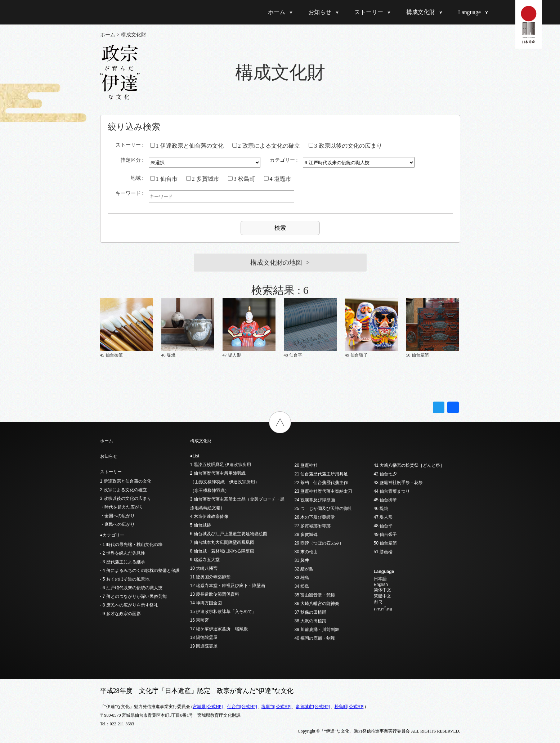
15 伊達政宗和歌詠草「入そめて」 (223, 612)
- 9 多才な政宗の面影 (120, 614)
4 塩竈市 (278, 179)
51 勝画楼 (383, 552)
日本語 (380, 579)
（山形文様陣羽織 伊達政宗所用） (225, 482)
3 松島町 (242, 179)
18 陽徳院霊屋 (204, 637)
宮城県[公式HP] (208, 707)
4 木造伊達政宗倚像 (209, 516)
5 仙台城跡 (201, 525)
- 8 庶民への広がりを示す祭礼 (129, 605)
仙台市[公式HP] (242, 707)
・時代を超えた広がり (122, 507)
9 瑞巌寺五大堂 (205, 560)
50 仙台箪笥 (386, 543)
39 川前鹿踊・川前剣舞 (317, 630)
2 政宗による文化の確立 (266, 146)
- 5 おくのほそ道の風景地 (125, 579)
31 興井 (302, 560)
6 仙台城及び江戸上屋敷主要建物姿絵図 (229, 534)
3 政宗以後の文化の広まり (345, 146)
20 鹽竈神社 (306, 465)
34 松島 (302, 586)
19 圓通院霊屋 (204, 646)
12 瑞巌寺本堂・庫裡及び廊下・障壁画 (228, 586)
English (381, 585)
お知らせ (320, 12)
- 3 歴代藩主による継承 (123, 562)
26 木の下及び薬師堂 (315, 517)
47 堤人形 (383, 517)
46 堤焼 (381, 509)
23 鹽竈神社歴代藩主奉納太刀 (324, 491)
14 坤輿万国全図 (206, 603)
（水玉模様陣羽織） (210, 491)
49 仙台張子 (386, 534)
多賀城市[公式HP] (313, 707)
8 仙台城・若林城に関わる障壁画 (222, 551)
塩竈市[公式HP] (276, 707)
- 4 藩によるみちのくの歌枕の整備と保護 (140, 570)
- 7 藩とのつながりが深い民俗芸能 (133, 596)
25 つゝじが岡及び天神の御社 (324, 509)
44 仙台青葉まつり (392, 491)
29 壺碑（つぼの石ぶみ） (319, 543)
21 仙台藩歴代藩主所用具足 (321, 474)
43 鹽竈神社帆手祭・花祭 (398, 483)
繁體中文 (382, 596)
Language (469, 12)
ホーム (277, 12)
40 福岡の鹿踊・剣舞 (315, 638)
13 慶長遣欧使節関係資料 (215, 594)
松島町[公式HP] (350, 707)
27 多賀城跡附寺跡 (313, 526)
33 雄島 (302, 578)
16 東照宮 (200, 620)
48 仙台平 (383, 526)
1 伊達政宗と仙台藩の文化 (187, 146)
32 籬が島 (304, 569)
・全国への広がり (117, 516)
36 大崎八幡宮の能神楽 (317, 604)
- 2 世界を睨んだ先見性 (123, 553)
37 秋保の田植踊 (311, 612)
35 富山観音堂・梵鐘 (315, 595)
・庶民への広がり (117, 524)
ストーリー (369, 12)
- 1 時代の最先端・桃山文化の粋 (131, 545)
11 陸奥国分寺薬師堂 (210, 577)
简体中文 (382, 590)
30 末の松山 (306, 552)
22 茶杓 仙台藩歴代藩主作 (321, 483)
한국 (378, 602)
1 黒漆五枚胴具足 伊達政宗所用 (221, 465)
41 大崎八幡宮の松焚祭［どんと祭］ (409, 465)
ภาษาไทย (383, 609)
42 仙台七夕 (386, 474)
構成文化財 (421, 12)
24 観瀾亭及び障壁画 (315, 500)
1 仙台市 (164, 179)
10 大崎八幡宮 (204, 568)
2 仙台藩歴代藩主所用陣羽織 (218, 473)
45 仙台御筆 (386, 500)
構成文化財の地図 (276, 263)
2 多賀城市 (203, 179)
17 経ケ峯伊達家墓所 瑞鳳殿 (219, 629)
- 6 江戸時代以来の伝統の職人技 (131, 588)
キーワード (128, 193)
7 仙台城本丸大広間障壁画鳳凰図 (222, 542)
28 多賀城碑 (306, 534)
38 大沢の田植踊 (311, 621)
